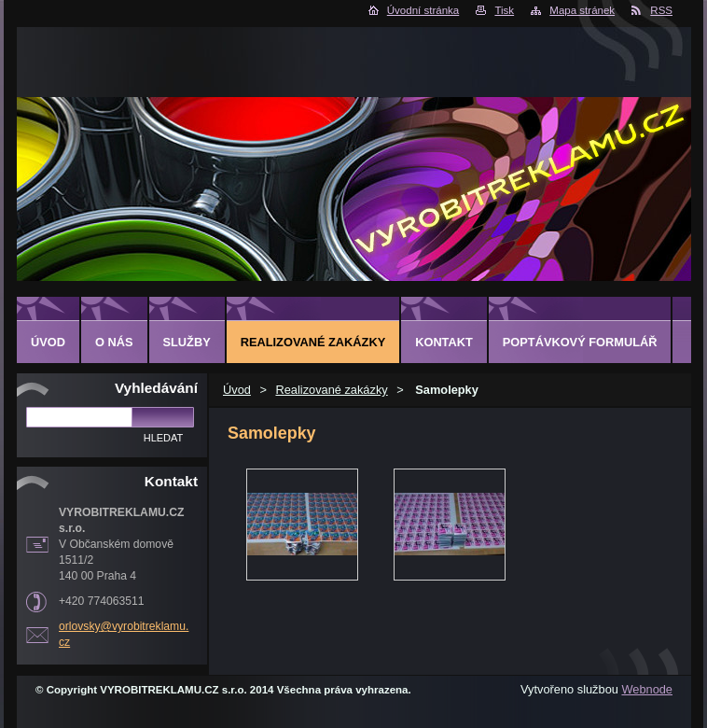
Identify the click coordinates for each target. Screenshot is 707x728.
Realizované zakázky (331, 390)
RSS (661, 10)
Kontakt (444, 342)
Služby (187, 342)
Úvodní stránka (423, 10)
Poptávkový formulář (580, 342)
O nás (114, 342)
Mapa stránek (582, 10)
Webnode (647, 689)
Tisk (504, 10)
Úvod (237, 390)
